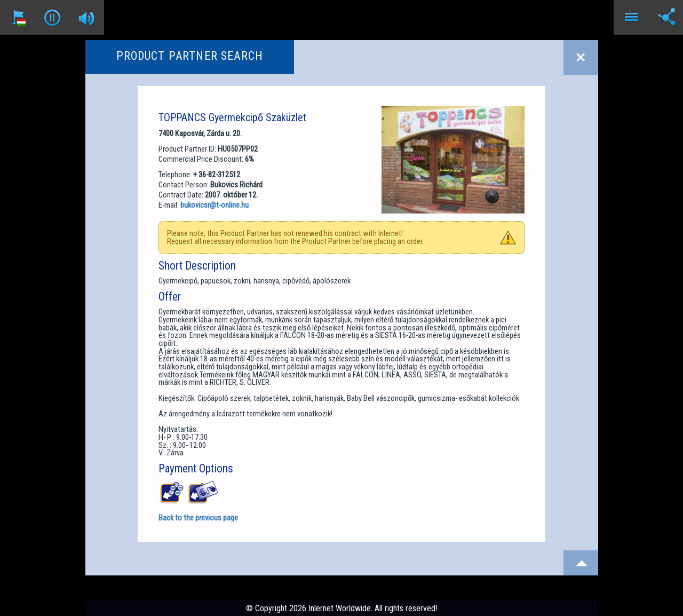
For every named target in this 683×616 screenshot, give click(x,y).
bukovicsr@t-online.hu (215, 205)
